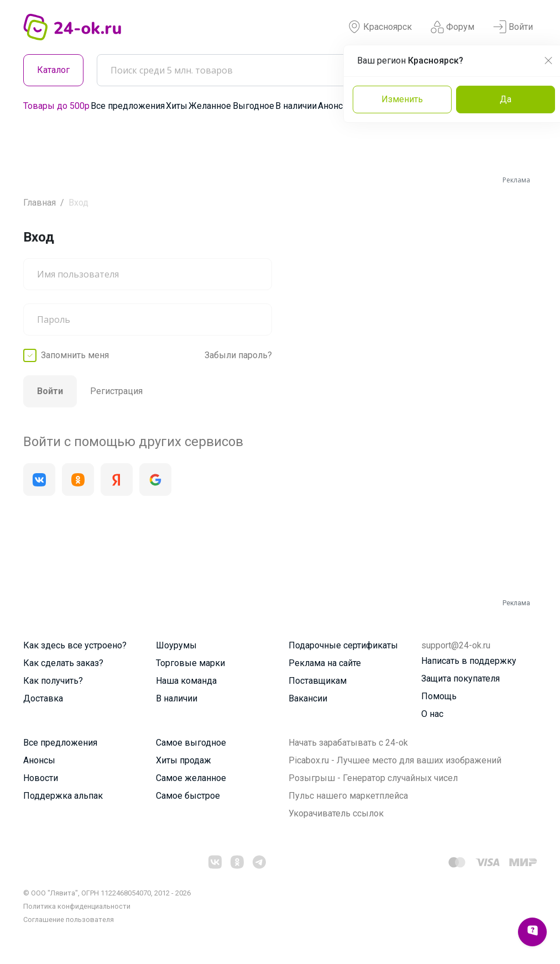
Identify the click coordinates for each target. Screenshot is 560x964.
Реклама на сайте (325, 663)
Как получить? (53, 681)
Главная (40, 203)
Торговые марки (190, 663)
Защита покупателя (460, 679)
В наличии (296, 106)
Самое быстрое (188, 796)
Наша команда (186, 681)
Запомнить (75, 355)
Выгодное (253, 106)
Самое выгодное (191, 743)
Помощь (439, 696)
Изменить (402, 99)
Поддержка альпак (63, 796)
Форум (452, 27)
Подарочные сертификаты (343, 645)
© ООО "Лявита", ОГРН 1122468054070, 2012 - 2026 (107, 893)
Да (506, 99)
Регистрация (116, 391)
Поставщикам (318, 681)
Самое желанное (191, 778)
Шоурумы (176, 645)
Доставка (43, 698)
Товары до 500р (56, 106)
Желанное (210, 106)
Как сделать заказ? (63, 663)
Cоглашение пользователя (69, 920)
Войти (513, 27)
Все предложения (128, 106)
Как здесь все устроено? (75, 645)
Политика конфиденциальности (77, 906)
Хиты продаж (184, 760)
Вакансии (308, 698)
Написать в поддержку (469, 661)
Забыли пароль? (238, 355)
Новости (41, 778)
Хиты (177, 106)
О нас (432, 714)
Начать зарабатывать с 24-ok (348, 743)
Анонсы (334, 106)
